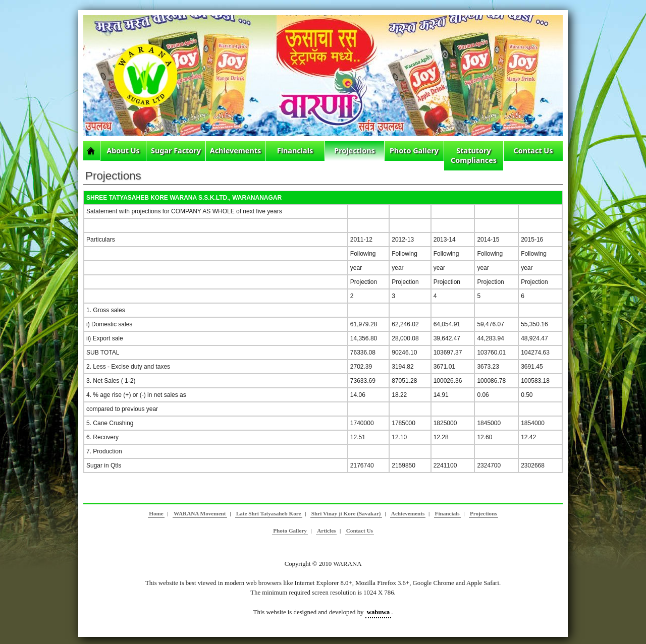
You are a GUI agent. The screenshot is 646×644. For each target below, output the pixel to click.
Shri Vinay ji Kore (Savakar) (346, 513)
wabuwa (379, 612)
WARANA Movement (200, 513)
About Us (123, 151)
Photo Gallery (414, 151)
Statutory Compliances (474, 155)
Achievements (236, 151)
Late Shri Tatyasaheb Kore (269, 513)
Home (156, 513)
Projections (355, 151)
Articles (326, 531)
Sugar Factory (176, 151)
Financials (295, 151)
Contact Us (533, 151)
